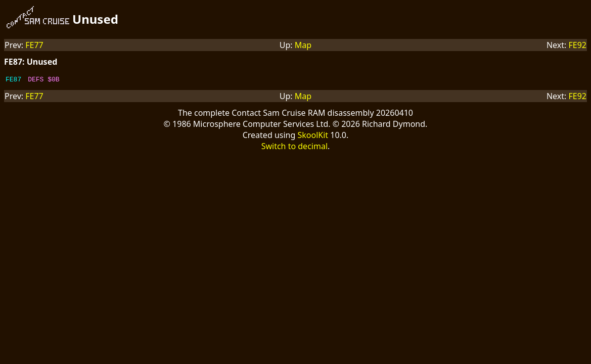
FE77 (34, 45)
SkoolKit (313, 136)
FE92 (577, 45)
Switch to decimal (294, 148)
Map (303, 45)
